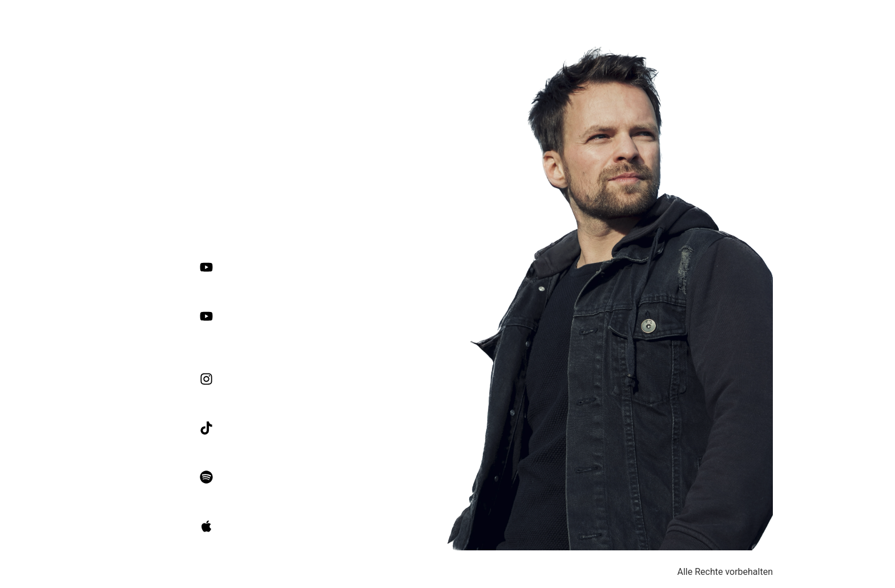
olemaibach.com (285, 208)
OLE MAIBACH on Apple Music (353, 526)
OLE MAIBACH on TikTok (342, 428)
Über (808, 20)
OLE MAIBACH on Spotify (344, 477)
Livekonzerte (860, 20)
